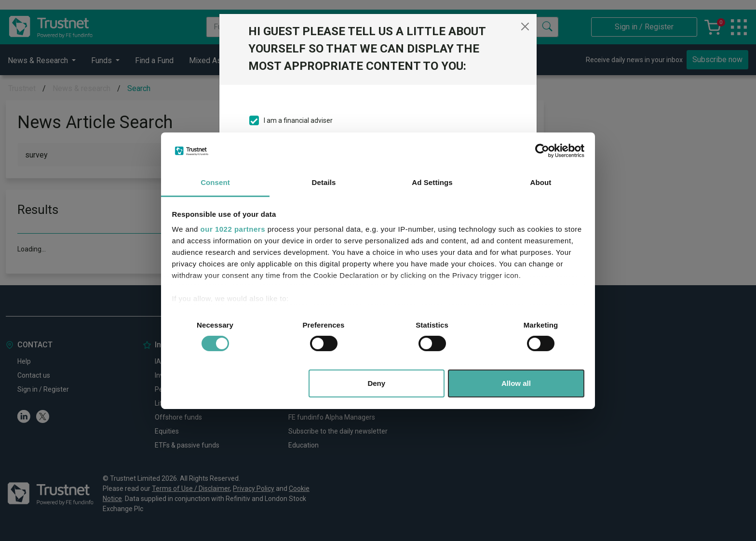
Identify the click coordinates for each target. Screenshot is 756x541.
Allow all (516, 383)
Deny (376, 383)
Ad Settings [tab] (432, 182)
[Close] (525, 26)
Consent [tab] (215, 182)
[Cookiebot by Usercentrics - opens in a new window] (542, 151)
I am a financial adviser (298, 120)
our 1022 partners (233, 229)
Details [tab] (324, 182)
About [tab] (541, 182)
